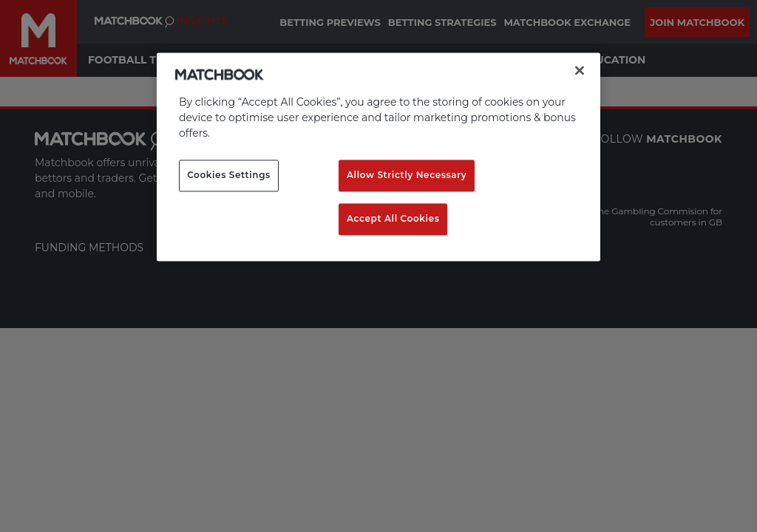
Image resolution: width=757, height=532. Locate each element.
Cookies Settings (229, 175)
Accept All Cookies (393, 218)
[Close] (580, 70)
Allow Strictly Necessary (407, 175)
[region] (378, 157)
